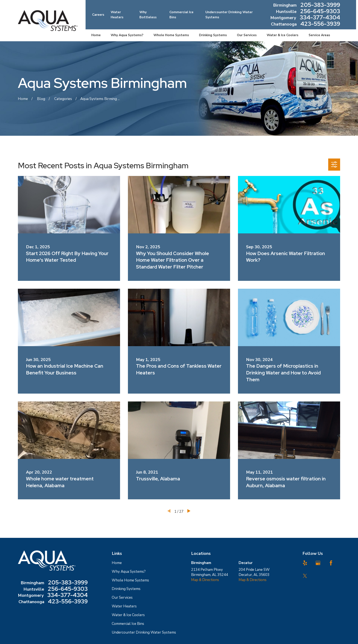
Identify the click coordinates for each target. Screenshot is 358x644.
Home (117, 563)
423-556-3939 (320, 24)
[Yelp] (305, 563)
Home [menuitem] (96, 35)
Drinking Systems (126, 589)
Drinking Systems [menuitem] (213, 35)
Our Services (122, 598)
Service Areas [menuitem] (319, 35)
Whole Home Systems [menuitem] (171, 35)
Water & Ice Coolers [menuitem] (283, 35)
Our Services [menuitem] (247, 35)
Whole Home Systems (130, 580)
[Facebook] (331, 563)
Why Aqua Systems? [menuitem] (127, 35)
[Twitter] (305, 576)
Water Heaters (124, 606)
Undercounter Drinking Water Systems (144, 632)
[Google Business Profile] (318, 563)
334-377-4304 (320, 18)
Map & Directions (205, 580)
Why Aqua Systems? (129, 572)
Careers (98, 15)
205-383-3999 (320, 5)
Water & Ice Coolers (128, 615)
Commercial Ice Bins (128, 624)
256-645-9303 (320, 12)
